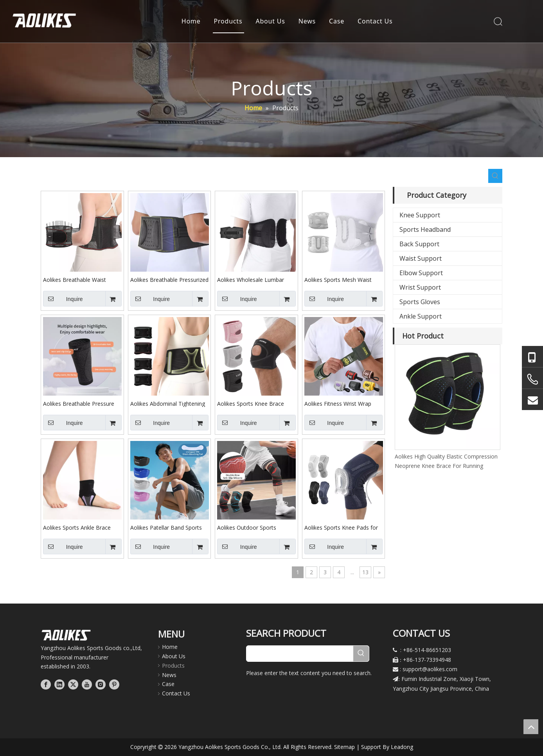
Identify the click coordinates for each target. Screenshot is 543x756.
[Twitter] (73, 684)
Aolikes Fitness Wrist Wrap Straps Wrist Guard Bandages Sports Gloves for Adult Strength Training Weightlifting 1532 (343, 403)
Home (191, 21)
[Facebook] (46, 684)
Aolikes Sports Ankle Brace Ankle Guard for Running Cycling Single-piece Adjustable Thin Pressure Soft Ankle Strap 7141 (82, 527)
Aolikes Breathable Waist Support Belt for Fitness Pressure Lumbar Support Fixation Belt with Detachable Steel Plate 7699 (80, 279)
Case (337, 21)
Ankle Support (421, 316)
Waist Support (421, 258)
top (531, 727)
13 (365, 572)
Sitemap (344, 747)
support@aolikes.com (430, 669)
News (307, 21)
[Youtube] (87, 684)
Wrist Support (420, 287)
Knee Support (420, 215)
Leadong (402, 747)
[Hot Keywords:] (495, 176)
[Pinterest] (114, 684)
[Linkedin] (59, 684)
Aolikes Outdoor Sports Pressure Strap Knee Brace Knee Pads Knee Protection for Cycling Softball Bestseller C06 (254, 527)
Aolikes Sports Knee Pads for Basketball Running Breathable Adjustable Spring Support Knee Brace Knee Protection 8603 (343, 527)
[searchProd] (300, 654)
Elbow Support (421, 273)
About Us (271, 21)
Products (228, 21)
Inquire (63, 299)
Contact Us (375, 21)
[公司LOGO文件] (66, 635)
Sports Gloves (420, 302)
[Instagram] (101, 684)
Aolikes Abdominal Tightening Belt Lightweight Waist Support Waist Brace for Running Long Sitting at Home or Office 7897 (169, 403)
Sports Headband (425, 229)
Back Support (419, 244)
